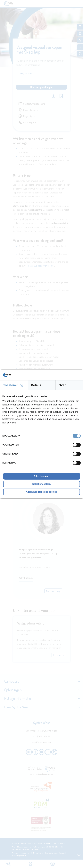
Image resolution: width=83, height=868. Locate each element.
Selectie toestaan (41, 484)
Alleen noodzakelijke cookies (41, 492)
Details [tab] (36, 385)
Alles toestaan (41, 476)
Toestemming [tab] (13, 385)
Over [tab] (62, 385)
